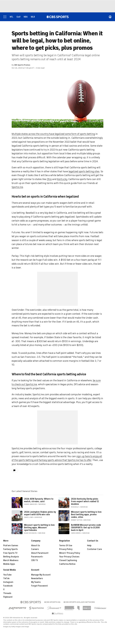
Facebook (8, 586)
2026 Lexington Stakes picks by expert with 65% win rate (40, 513)
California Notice (67, 564)
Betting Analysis (11, 557)
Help (89, 546)
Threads (7, 593)
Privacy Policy (66, 549)
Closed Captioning (68, 560)
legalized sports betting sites (84, 171)
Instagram (8, 582)
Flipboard (8, 597)
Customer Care (94, 549)
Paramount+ (37, 557)
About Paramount (40, 553)
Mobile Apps (9, 564)
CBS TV (35, 560)
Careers (35, 549)
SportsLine (17, 187)
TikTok (6, 578)
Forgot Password (39, 586)
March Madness (11, 560)
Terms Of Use (66, 546)
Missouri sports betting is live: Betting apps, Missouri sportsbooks (40, 528)
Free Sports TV (10, 553)
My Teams (36, 582)
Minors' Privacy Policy (70, 553)
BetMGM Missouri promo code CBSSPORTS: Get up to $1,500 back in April (86, 528)
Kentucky (62, 179)
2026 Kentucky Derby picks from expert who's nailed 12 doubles (85, 501)
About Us (36, 546)
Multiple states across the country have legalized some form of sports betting (53, 134)
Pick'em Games (11, 546)
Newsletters (37, 578)
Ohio (49, 179)
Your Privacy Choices (69, 557)
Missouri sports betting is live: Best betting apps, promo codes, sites (86, 515)
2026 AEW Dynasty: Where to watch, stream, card (39, 500)
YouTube (7, 575)
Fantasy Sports (10, 549)
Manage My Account (41, 575)
